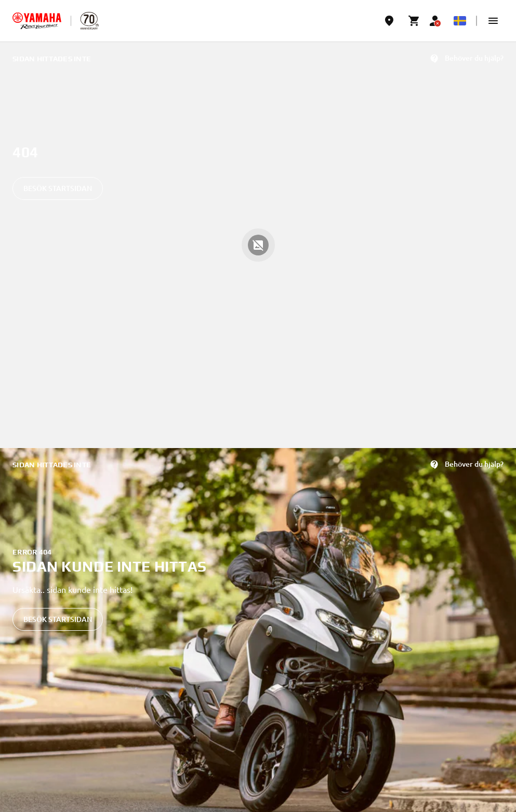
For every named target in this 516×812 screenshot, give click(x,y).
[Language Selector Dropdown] (460, 21)
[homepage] (37, 21)
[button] (493, 21)
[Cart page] (414, 21)
